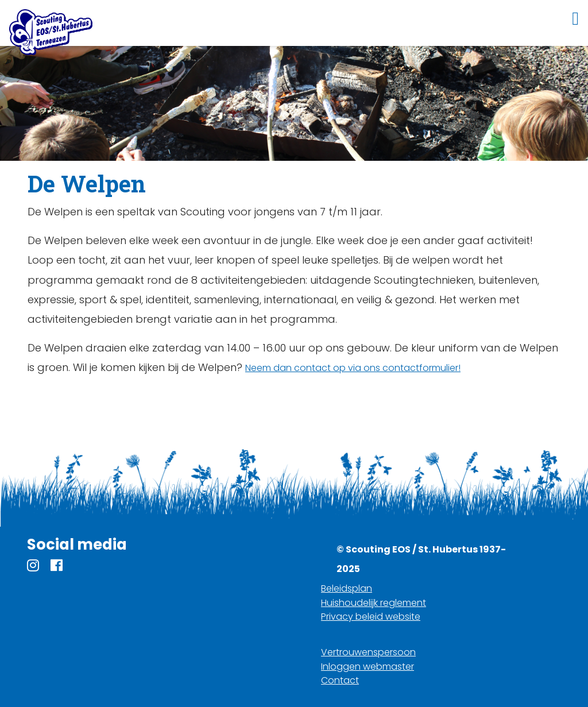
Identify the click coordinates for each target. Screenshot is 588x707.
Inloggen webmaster (367, 667)
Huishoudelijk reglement (374, 603)
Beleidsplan (347, 588)
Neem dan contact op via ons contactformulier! (353, 368)
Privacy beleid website (371, 617)
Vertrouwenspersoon (368, 652)
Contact (340, 680)
